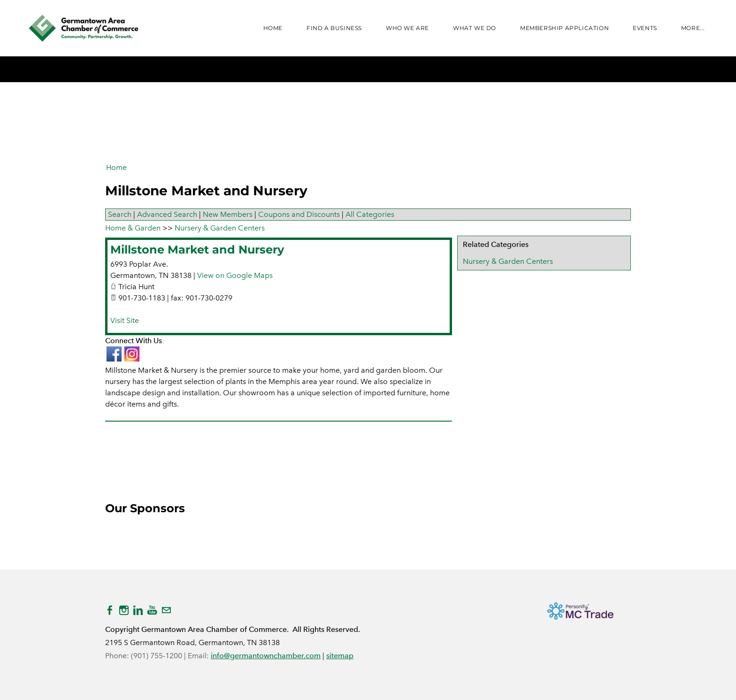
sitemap (340, 656)
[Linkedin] (138, 610)
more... (693, 28)
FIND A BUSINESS (334, 28)
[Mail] (166, 610)
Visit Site (125, 320)
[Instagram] (124, 610)
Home (273, 28)
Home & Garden (133, 228)
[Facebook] (110, 610)
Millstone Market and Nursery (197, 250)
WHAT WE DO (475, 28)
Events (645, 28)
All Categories (370, 214)
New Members (228, 214)
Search (120, 214)
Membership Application (564, 28)
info (217, 656)
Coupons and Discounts (299, 214)
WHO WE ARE (407, 28)
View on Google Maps (235, 275)
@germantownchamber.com (272, 656)
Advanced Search (167, 214)
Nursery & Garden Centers (508, 261)
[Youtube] (152, 610)
